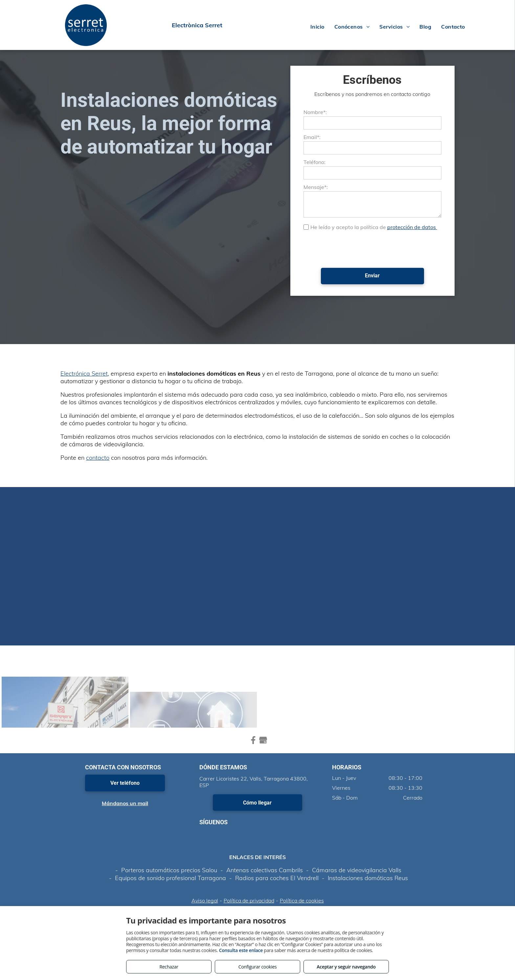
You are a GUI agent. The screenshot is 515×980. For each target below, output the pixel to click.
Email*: (312, 137)
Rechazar (169, 967)
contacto (98, 458)
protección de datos (412, 227)
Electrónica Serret (84, 373)
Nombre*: (315, 112)
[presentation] (353, 248)
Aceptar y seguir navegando (346, 967)
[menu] (501, 25)
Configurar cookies (258, 967)
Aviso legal (205, 900)
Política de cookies (302, 900)
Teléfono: (314, 162)
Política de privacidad (249, 900)
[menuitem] (317, 27)
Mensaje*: (316, 187)
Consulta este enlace (241, 950)
